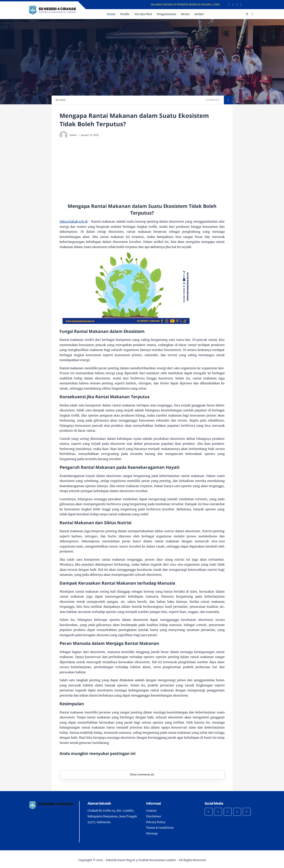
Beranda (61, 100)
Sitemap (152, 833)
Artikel (199, 14)
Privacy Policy (156, 822)
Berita (185, 14)
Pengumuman (167, 14)
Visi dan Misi (143, 14)
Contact (151, 811)
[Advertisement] (150, 171)
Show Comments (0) (142, 775)
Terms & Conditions (160, 828)
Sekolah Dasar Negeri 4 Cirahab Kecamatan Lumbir (141, 860)
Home (111, 14)
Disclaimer (154, 816)
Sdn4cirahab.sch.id (74, 221)
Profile (125, 14)
